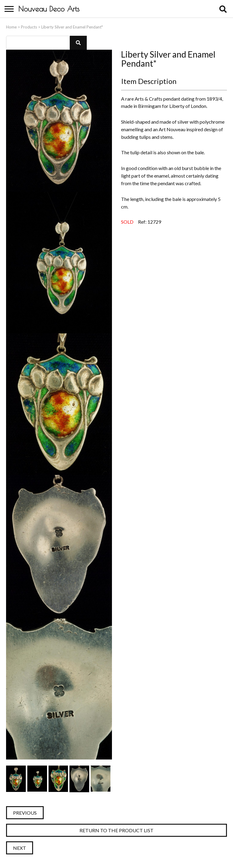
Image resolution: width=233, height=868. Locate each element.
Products (29, 27)
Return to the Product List (116, 830)
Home (11, 27)
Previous (25, 813)
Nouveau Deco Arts (49, 9)
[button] (78, 43)
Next (20, 848)
